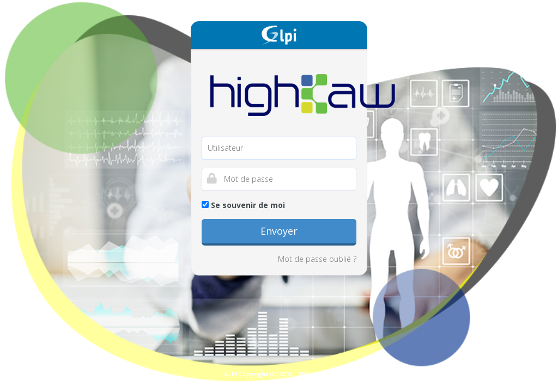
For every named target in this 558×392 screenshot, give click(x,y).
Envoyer (279, 231)
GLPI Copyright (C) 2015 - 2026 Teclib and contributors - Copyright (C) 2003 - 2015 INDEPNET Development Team (388, 374)
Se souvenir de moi (243, 205)
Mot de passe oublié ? (317, 259)
